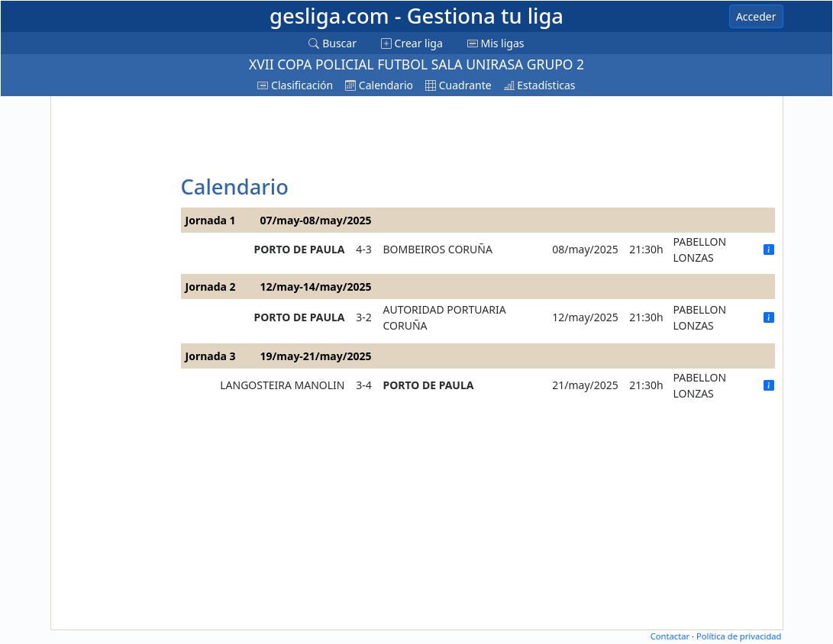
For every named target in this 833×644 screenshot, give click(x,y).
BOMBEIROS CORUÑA (438, 249)
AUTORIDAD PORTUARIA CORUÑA (445, 317)
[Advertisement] (114, 329)
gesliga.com (416, 16)
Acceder (756, 16)
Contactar (670, 636)
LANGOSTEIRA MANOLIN (282, 385)
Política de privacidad (739, 636)
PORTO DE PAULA (300, 249)
